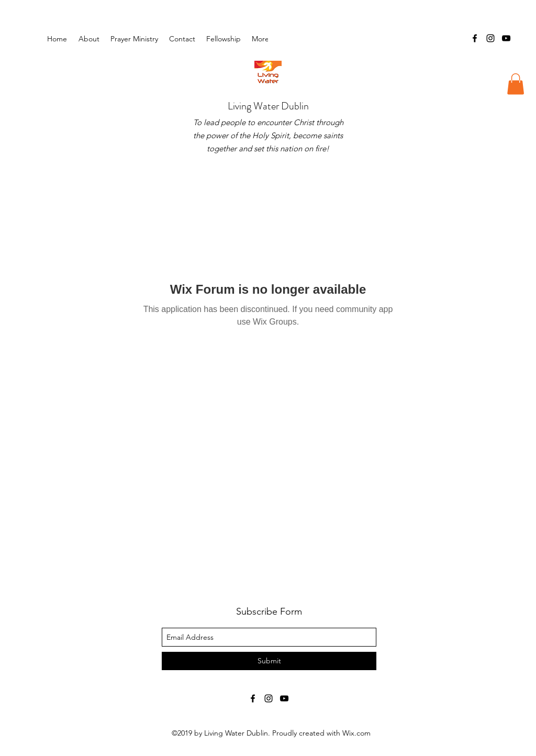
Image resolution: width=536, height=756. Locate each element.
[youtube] (506, 38)
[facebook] (475, 38)
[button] (224, 39)
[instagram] (490, 38)
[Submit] (269, 661)
